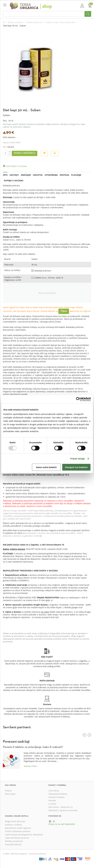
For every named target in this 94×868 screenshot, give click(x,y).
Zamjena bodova (56, 797)
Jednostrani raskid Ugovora (18, 828)
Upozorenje (51, 175)
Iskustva (38, 175)
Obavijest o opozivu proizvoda (63, 810)
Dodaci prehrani (16, 22)
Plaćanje (76, 175)
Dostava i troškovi (13, 825)
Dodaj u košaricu (25, 153)
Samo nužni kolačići (46, 467)
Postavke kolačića (13, 844)
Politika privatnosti (14, 841)
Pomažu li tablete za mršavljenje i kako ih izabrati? (33, 747)
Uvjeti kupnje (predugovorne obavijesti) (24, 835)
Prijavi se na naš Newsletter (62, 824)
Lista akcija (54, 791)
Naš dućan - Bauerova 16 (61, 807)
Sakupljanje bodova (58, 794)
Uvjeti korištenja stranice (17, 838)
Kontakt (52, 800)
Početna (4, 22)
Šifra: (5, 121)
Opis (5, 175)
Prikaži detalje (78, 459)
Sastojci (14, 175)
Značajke (26, 175)
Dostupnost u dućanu (16, 166)
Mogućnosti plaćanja (15, 821)
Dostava (64, 175)
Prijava (64, 311)
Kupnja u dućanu (14, 180)
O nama (52, 804)
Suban (7, 115)
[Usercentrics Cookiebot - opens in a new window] (78, 399)
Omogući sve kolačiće (76, 467)
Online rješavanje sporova (18, 831)
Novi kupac (10, 794)
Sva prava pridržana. (38, 854)
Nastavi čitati (30, 766)
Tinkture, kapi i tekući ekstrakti (60, 22)
